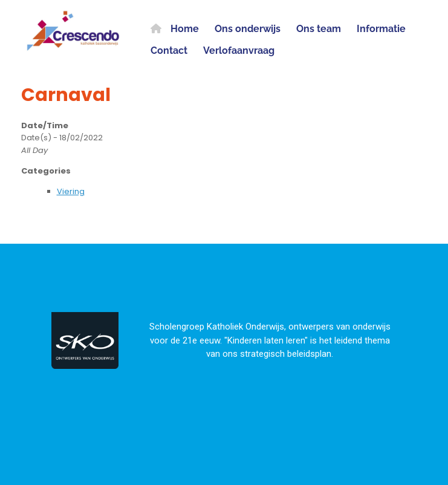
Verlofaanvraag (239, 50)
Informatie (381, 29)
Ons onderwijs (248, 29)
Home (175, 29)
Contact (169, 50)
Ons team (319, 29)
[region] (224, 337)
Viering (71, 191)
